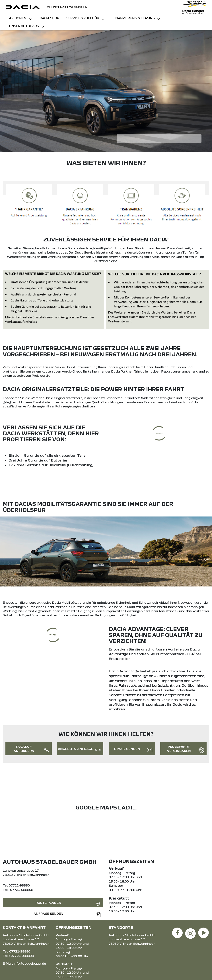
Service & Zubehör (83, 18)
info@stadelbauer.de (30, 963)
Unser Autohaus (24, 26)
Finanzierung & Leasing (134, 18)
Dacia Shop (49, 18)
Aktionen (18, 18)
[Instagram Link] (190, 931)
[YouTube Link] (203, 931)
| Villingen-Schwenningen (66, 7)
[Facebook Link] (177, 931)
